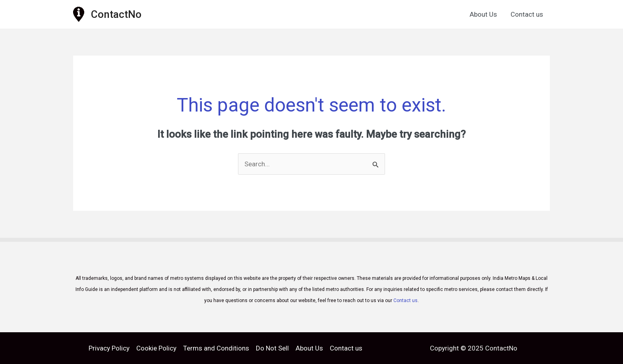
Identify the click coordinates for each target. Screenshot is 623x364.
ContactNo (116, 14)
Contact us (527, 14)
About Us (483, 14)
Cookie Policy (156, 348)
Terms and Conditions (216, 348)
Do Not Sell (272, 348)
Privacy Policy (109, 348)
